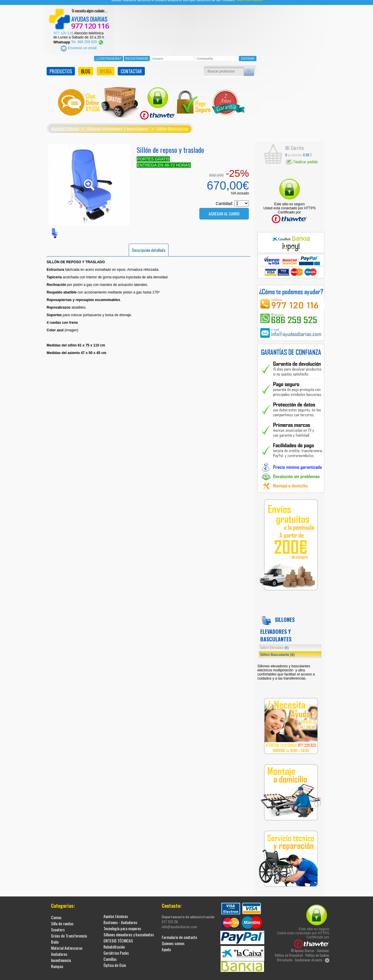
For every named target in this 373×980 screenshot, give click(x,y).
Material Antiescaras (67, 942)
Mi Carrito (294, 143)
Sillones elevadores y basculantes (118, 124)
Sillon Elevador (275, 642)
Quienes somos (173, 938)
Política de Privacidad (289, 950)
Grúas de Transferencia (69, 930)
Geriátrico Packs (116, 947)
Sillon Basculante (172, 124)
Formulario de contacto (179, 932)
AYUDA (106, 66)
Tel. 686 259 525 (88, 37)
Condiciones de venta (309, 954)
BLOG (86, 66)
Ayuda (166, 944)
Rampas (57, 961)
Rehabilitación (114, 941)
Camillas (110, 953)
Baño (55, 936)
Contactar (323, 945)
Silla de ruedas (62, 918)
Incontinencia (61, 955)
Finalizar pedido (301, 156)
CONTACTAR (131, 66)
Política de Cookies (317, 950)
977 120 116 (64, 28)
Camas (56, 912)
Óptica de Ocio (115, 959)
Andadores (59, 948)
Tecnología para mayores (122, 923)
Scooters (58, 924)
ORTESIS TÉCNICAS (118, 935)
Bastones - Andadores (120, 917)
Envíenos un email (79, 43)
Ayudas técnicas (116, 911)
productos (294, 149)
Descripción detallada (149, 244)
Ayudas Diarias (65, 124)
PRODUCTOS (61, 66)
